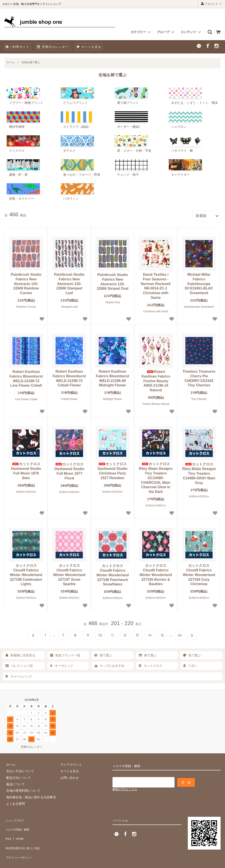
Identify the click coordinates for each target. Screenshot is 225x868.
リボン (190, 664)
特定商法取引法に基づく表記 (25, 837)
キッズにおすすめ (109, 664)
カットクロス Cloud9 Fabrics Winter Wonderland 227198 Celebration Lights (26, 573)
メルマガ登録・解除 (18, 824)
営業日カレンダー (53, 47)
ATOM (18, 831)
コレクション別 (19, 664)
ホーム (11, 62)
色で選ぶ (192, 654)
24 (180, 634)
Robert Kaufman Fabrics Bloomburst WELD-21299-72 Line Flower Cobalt (26, 377)
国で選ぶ (103, 654)
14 (150, 634)
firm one (38, 862)
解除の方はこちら (125, 786)
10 (100, 634)
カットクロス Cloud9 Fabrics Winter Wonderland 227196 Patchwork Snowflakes (112, 573)
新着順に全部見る (20, 654)
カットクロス (151, 664)
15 (162, 634)
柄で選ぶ (148, 654)
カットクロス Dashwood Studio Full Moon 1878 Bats (26, 469)
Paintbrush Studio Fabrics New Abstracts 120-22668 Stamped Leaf (69, 282)
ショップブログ (15, 817)
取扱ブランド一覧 (65, 654)
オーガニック (62, 664)
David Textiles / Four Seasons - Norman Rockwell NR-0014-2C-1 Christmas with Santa (156, 284)
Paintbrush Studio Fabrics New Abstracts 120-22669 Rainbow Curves (26, 282)
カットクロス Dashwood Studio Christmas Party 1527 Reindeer (112, 469)
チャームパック (19, 675)
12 (125, 634)
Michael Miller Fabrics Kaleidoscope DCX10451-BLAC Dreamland (199, 282)
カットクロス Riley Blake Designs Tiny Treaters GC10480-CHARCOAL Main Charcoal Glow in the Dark (156, 476)
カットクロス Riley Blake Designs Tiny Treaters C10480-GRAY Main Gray (199, 472)
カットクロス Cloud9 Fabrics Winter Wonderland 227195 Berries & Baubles (156, 573)
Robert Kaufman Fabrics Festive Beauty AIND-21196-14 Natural (156, 379)
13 (137, 634)
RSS (8, 831)
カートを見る (89, 47)
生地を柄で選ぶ (31, 62)
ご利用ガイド (17, 47)
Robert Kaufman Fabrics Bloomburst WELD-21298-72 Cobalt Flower (69, 377)
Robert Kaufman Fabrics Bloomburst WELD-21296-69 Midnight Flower (112, 377)
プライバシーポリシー (20, 844)
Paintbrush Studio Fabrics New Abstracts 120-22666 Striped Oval (113, 280)
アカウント (212, 4)
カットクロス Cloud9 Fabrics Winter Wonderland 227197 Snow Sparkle (69, 573)
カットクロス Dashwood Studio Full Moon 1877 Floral (69, 469)
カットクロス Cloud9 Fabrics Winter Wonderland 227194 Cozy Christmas (199, 573)
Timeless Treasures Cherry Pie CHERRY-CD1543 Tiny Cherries (199, 377)
